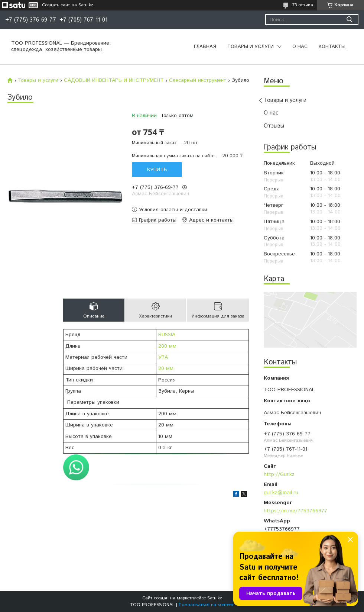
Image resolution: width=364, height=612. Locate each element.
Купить (157, 170)
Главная (205, 47)
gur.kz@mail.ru (281, 493)
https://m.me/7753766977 (295, 511)
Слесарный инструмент (198, 80)
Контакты (332, 47)
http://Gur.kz (279, 474)
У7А (163, 357)
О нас (300, 47)
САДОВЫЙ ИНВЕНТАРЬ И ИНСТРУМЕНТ (114, 80)
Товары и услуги (251, 47)
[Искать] (349, 20)
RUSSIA (167, 335)
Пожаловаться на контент (206, 605)
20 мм (166, 368)
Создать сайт (56, 5)
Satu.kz (215, 598)
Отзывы (274, 126)
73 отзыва (303, 5)
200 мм (167, 346)
